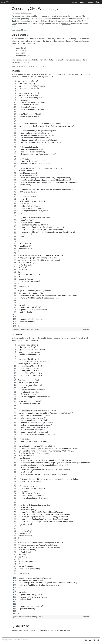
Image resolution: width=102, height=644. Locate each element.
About (83, 2)
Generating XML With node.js (35, 9)
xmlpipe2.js (18, 329)
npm (14, 26)
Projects (90, 2)
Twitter (26, 630)
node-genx (66, 24)
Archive (75, 2)
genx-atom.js (18, 617)
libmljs (14, 21)
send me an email (66, 630)
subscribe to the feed (48, 630)
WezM (5, 2)
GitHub (39, 329)
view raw (86, 329)
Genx (14, 24)
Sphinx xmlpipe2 (65, 16)
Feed (98, 2)
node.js (19, 16)
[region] (51, 204)
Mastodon (35, 630)
